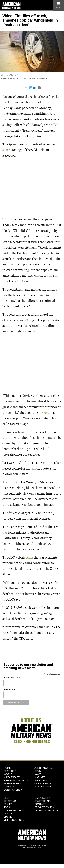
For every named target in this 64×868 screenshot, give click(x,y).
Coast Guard (43, 784)
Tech (7, 798)
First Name (9, 689)
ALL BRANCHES (44, 768)
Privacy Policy (44, 807)
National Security (16, 780)
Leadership (42, 798)
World (8, 774)
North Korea (12, 784)
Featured (10, 771)
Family (8, 804)
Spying (8, 817)
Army (38, 771)
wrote (45, 412)
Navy (38, 774)
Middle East (12, 777)
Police (8, 814)
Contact (40, 804)
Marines (40, 777)
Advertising (43, 801)
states (30, 557)
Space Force (43, 787)
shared (7, 149)
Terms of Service (46, 811)
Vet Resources (14, 820)
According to (11, 482)
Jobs (7, 807)
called (54, 124)
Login (39, 847)
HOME (7, 768)
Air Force (41, 780)
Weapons (10, 801)
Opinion (9, 787)
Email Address (12, 678)
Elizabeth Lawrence (36, 79)
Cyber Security (14, 811)
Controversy (13, 790)
